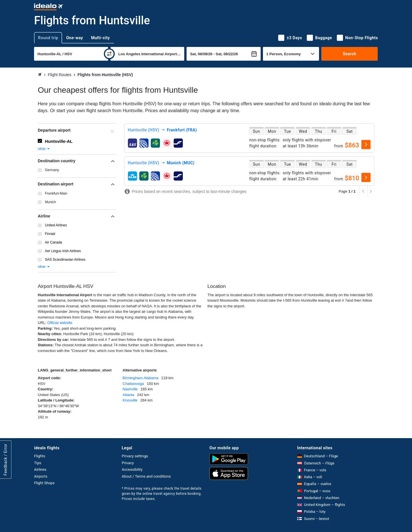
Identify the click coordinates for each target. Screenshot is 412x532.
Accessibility (132, 469)
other (44, 149)
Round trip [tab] (48, 38)
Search (349, 54)
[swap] (109, 54)
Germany (52, 170)
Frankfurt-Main (56, 193)
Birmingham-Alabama (141, 378)
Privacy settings (135, 456)
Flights (40, 456)
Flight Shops (44, 483)
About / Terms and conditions (146, 476)
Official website (60, 323)
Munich (50, 202)
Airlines (40, 469)
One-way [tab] (75, 38)
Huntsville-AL (59, 141)
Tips (38, 463)
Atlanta (128, 395)
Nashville (130, 389)
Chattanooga (133, 384)
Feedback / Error (5, 460)
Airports (41, 476)
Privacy (128, 463)
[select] (366, 145)
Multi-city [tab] (100, 38)
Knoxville (130, 400)
